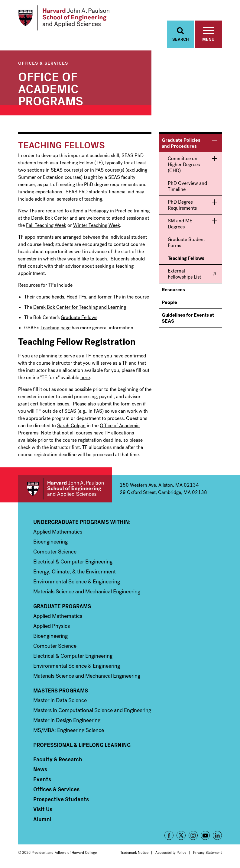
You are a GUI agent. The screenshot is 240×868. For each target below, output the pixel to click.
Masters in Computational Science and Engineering (92, 711)
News (40, 770)
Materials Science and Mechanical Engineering (87, 592)
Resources (173, 290)
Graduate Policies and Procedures (181, 144)
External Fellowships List (184, 274)
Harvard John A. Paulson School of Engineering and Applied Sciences (65, 489)
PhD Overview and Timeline (187, 187)
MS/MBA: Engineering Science (69, 731)
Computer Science (55, 552)
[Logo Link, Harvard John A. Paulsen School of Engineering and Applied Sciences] (65, 18)
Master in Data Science (60, 701)
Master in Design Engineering (67, 721)
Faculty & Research (58, 760)
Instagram (193, 836)
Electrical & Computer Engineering (73, 562)
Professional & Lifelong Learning (82, 745)
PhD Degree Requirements (182, 206)
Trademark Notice (134, 853)
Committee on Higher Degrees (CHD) (184, 165)
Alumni (42, 820)
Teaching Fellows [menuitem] (186, 259)
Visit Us (43, 810)
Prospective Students (61, 800)
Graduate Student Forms (186, 243)
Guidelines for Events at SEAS (188, 319)
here (85, 378)
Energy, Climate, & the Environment (75, 572)
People (169, 303)
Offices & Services (43, 63)
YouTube (205, 836)
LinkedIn (217, 836)
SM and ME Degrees (180, 224)
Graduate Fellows (79, 318)
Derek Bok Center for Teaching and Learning (80, 308)
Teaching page (55, 328)
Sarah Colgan (71, 426)
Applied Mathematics (58, 532)
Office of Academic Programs (51, 89)
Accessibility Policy (171, 853)
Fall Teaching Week (46, 226)
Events (42, 780)
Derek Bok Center (50, 219)
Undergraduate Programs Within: (82, 522)
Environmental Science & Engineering (77, 582)
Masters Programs (61, 691)
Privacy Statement (208, 853)
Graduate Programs (62, 607)
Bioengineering (50, 542)
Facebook (169, 836)
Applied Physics (52, 627)
